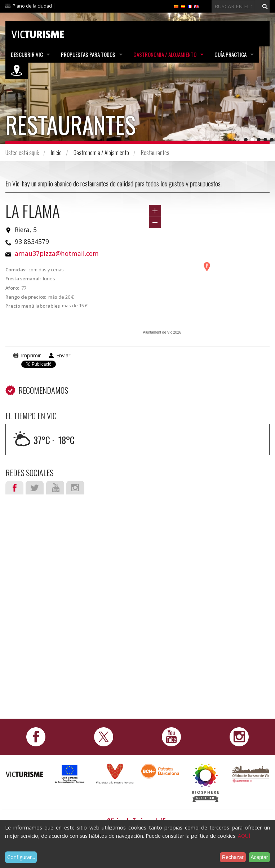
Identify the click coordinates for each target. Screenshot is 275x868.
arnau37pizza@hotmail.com (57, 253)
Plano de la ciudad (32, 6)
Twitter (35, 488)
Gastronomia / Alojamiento (165, 54)
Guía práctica (230, 54)
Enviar (63, 355)
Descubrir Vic (27, 54)
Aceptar (259, 857)
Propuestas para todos (88, 54)
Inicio (56, 153)
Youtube (55, 488)
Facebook (14, 488)
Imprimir (31, 355)
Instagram (75, 488)
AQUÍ (244, 836)
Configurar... (21, 857)
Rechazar (233, 857)
